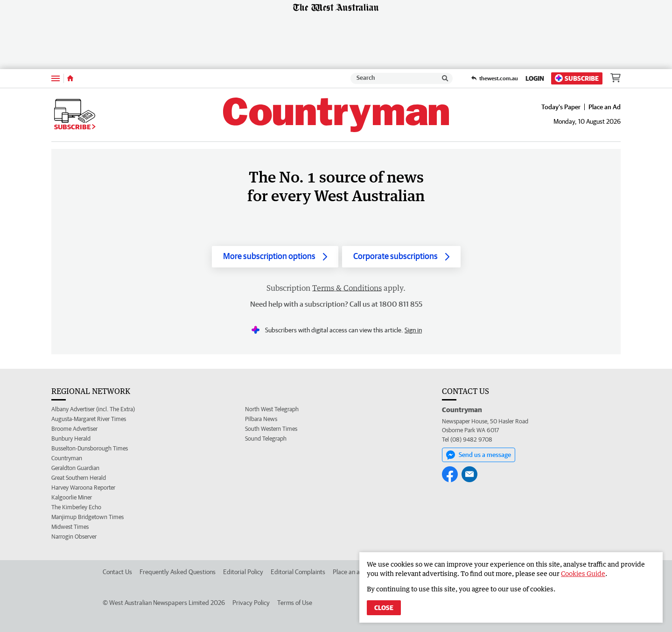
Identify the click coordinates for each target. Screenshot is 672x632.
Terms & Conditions (347, 288)
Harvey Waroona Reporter (83, 488)
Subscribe (577, 78)
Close (384, 608)
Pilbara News (261, 419)
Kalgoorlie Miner (72, 497)
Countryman (67, 458)
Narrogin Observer (74, 537)
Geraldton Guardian (75, 468)
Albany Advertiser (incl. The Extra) (93, 409)
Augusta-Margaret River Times (89, 419)
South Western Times (271, 429)
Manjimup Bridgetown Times (87, 517)
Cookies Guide (583, 573)
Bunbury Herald (71, 439)
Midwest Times (70, 527)
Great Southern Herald (79, 478)
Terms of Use (295, 603)
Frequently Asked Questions (178, 572)
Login (535, 78)
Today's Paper (561, 107)
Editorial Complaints (298, 572)
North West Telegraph (272, 409)
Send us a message (479, 455)
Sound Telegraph (266, 439)
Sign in (413, 330)
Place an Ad (605, 107)
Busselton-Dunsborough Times (90, 448)
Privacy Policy (251, 603)
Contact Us (117, 572)
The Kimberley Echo (76, 507)
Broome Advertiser (74, 429)
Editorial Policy (243, 572)
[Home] (70, 78)
